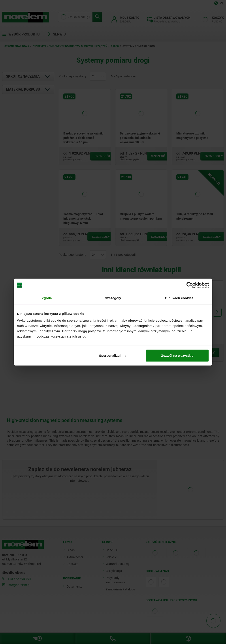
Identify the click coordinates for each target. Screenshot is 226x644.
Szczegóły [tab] (113, 298)
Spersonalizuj (113, 356)
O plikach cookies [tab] (179, 298)
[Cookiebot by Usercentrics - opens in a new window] (190, 285)
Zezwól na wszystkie (177, 356)
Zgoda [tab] (47, 298)
